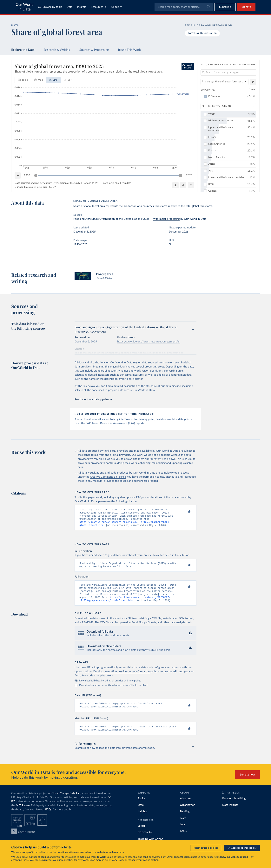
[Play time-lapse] (18, 176)
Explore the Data (23, 50)
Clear (252, 89)
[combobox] (184, 7)
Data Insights (230, 812)
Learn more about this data (116, 183)
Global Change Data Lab (66, 800)
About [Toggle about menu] (116, 7)
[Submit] (208, 7)
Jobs (183, 832)
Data (69, 7)
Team (183, 825)
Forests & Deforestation (202, 33)
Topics (142, 806)
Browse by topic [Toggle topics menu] (50, 7)
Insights (82, 7)
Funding (185, 819)
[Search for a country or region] (228, 73)
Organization (188, 812)
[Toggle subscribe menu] (225, 7)
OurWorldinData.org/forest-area (31, 187)
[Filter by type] (228, 106)
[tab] (23, 80)
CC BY (52, 187)
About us (185, 806)
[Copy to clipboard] (185, 512)
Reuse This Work (129, 50)
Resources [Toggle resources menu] (99, 7)
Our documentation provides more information (121, 677)
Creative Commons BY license (108, 477)
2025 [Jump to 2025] (189, 175)
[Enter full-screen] (191, 185)
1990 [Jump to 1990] (27, 175)
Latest (141, 833)
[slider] (36, 176)
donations (62, 853)
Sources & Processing (94, 50)
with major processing (166, 219)
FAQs (49, 817)
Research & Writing (57, 50)
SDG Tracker (145, 839)
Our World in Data (25, 7)
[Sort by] (225, 82)
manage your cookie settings (144, 860)
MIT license (23, 813)
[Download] (175, 185)
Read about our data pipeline (93, 399)
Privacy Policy (117, 860)
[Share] (183, 185)
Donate (246, 7)
